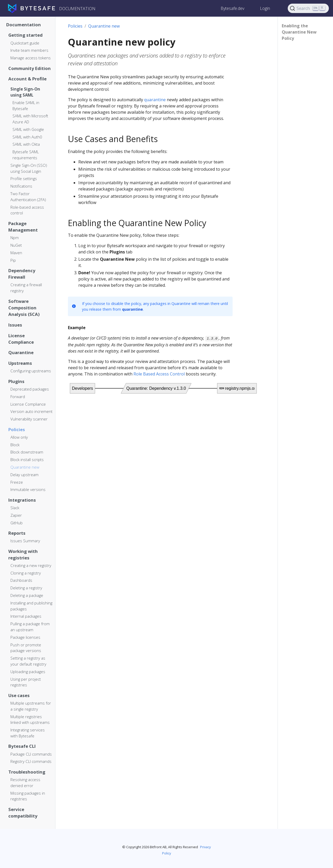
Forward (18, 397)
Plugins (16, 381)
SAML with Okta (26, 144)
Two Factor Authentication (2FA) (28, 197)
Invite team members (29, 50)
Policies (17, 429)
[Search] (308, 8)
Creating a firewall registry (26, 288)
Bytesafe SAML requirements (26, 155)
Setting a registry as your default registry (28, 661)
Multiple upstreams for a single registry (31, 706)
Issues (15, 325)
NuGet (16, 245)
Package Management (23, 227)
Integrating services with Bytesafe (28, 733)
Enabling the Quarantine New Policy (299, 32)
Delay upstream (24, 475)
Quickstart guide (25, 43)
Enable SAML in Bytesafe (26, 106)
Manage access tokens (31, 58)
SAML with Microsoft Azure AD (30, 119)
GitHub (17, 523)
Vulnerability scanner (29, 419)
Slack (15, 508)
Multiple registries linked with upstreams (30, 720)
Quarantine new (25, 467)
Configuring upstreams (31, 371)
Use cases (19, 695)
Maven (16, 253)
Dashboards (21, 580)
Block (15, 445)
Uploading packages (28, 672)
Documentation (24, 25)
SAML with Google (28, 129)
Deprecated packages (30, 389)
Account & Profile (27, 79)
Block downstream (27, 452)
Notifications (21, 186)
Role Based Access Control (159, 374)
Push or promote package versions (26, 648)
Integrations (22, 500)
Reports (17, 533)
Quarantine (21, 352)
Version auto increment (31, 411)
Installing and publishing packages (31, 606)
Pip (13, 260)
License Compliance (21, 339)
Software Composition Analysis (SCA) (24, 308)
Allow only (19, 437)
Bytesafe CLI (22, 746)
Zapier (16, 515)
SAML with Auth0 (27, 137)
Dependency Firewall (22, 274)
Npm (15, 238)
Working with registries (23, 554)
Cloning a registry (26, 573)
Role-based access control (27, 210)
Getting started (25, 35)
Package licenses (25, 637)
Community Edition (30, 68)
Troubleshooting (27, 772)
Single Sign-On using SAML (25, 92)
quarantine (155, 100)
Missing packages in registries (28, 796)
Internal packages (26, 616)
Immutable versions (28, 489)
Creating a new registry (31, 565)
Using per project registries (26, 682)
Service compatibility (23, 813)
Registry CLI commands (31, 761)
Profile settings (24, 178)
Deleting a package (27, 595)
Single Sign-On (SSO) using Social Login (29, 168)
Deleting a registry (26, 588)
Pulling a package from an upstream (30, 627)
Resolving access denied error (25, 783)
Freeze (17, 482)
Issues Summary (25, 541)
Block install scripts (27, 459)
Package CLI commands (31, 754)
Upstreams (20, 363)
